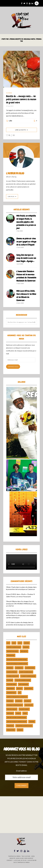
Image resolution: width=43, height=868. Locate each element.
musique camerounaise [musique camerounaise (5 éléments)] (15, 705)
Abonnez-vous (13, 367)
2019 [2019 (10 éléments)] (20, 643)
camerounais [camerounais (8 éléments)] (30, 668)
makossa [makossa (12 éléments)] (10, 701)
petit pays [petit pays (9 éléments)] (10, 713)
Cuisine (9, 93)
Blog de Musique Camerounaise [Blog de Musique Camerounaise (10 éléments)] (17, 664)
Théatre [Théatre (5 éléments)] (32, 722)
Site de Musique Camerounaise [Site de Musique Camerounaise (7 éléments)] (17, 722)
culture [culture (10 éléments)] (10, 680)
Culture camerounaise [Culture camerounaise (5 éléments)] (23, 680)
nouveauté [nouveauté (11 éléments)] (29, 705)
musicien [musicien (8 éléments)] (19, 701)
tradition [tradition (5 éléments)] (10, 726)
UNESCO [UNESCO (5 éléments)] (20, 730)
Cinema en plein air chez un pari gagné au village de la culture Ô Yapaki (26, 242)
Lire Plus (11, 196)
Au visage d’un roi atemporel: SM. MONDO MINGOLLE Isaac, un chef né (21, 604)
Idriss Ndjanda (11, 611)
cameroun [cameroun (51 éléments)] (19, 668)
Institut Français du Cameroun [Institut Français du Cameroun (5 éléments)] (17, 697)
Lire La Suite (20, 130)
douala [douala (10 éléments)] (19, 689)
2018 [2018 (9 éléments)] (14, 643)
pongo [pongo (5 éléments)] (18, 713)
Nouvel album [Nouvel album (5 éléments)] (12, 709)
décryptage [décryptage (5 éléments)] (29, 689)
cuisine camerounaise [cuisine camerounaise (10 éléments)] (28, 676)
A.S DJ (8, 622)
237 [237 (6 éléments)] (8, 643)
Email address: (21, 771)
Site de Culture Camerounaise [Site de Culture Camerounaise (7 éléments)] (17, 718)
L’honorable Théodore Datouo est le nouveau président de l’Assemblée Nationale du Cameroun (26, 276)
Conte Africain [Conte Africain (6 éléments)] (12, 672)
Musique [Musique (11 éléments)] (27, 701)
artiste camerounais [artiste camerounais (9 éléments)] (14, 647)
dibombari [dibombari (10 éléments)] (11, 689)
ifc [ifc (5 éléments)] (20, 693)
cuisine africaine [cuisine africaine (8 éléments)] (13, 676)
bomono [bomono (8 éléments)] (10, 668)
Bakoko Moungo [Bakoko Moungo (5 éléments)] (12, 651)
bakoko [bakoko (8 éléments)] (26, 647)
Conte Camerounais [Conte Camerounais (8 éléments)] (26, 672)
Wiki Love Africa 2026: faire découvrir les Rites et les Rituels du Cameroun (26, 296)
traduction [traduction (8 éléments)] (11, 730)
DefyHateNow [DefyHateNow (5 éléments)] (23, 684)
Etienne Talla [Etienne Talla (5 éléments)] (11, 693)
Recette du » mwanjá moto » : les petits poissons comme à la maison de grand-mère (21, 99)
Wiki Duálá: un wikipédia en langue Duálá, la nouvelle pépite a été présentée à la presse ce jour (26, 222)
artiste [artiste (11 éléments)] (27, 643)
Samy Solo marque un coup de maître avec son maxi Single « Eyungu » (26, 258)
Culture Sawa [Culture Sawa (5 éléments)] (12, 684)
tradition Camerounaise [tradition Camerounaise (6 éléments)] (24, 726)
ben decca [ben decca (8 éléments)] (24, 651)
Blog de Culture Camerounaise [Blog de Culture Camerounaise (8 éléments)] (17, 660)
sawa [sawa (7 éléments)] (25, 713)
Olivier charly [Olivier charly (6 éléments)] (24, 709)
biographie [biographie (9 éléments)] (11, 655)
